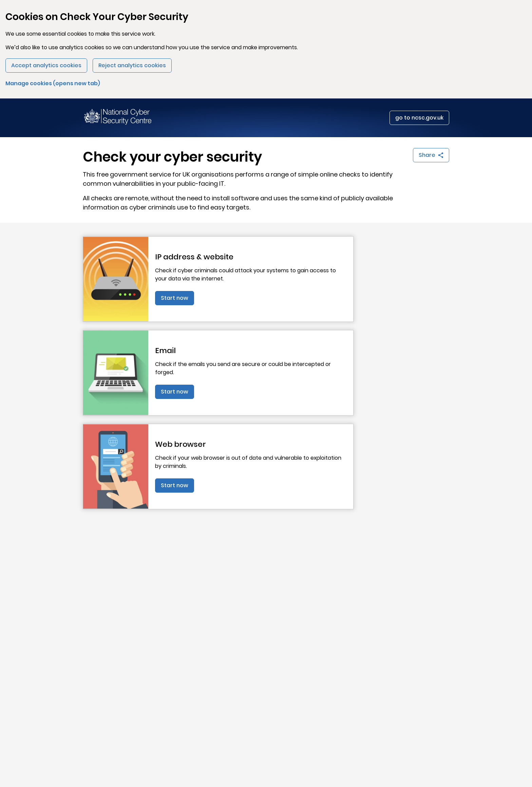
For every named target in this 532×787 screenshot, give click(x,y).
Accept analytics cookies (46, 65)
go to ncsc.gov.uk (419, 118)
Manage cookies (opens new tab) (53, 83)
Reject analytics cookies (132, 65)
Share (434, 157)
